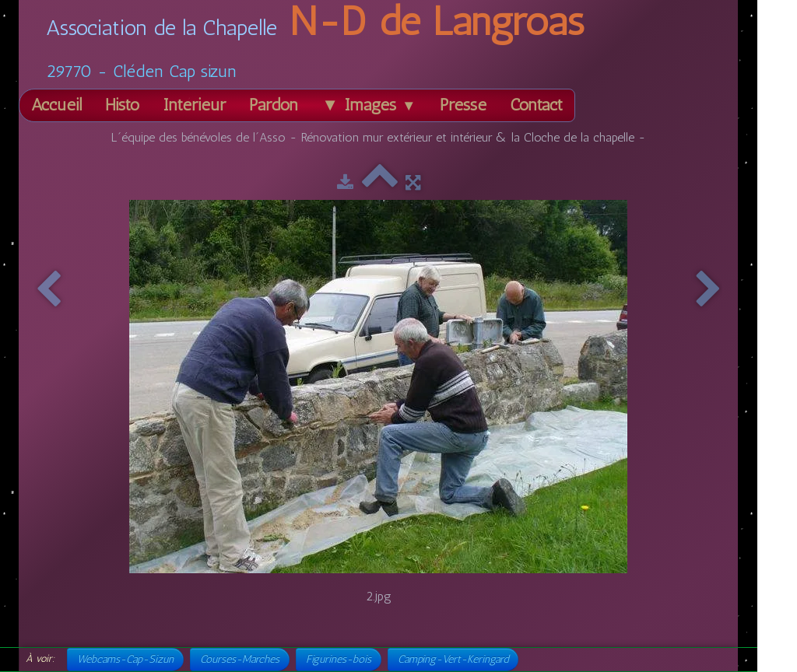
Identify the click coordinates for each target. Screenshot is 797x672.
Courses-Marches (240, 659)
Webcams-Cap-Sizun (125, 659)
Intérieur (194, 105)
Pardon (274, 105)
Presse (463, 105)
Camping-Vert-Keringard (453, 659)
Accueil (56, 105)
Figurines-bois (339, 659)
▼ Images (369, 105)
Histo (122, 105)
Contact (536, 105)
